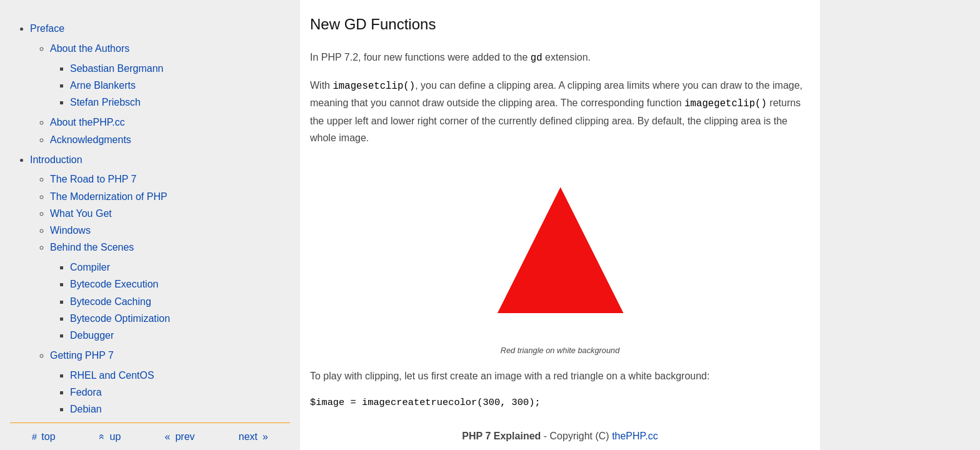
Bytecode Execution (114, 284)
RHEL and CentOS (112, 375)
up (116, 437)
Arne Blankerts (103, 85)
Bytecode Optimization (120, 318)
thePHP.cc (635, 436)
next (248, 437)
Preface (47, 28)
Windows (70, 230)
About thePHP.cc (87, 122)
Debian (86, 409)
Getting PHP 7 (82, 355)
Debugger (92, 335)
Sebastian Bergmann (117, 68)
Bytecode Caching (111, 302)
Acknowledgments (91, 140)
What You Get (81, 213)
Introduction (56, 160)
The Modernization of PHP (109, 197)
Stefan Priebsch (105, 102)
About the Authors (90, 48)
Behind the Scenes (92, 247)
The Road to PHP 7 (93, 179)
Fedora (86, 392)
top (48, 437)
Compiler (90, 267)
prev (185, 437)
